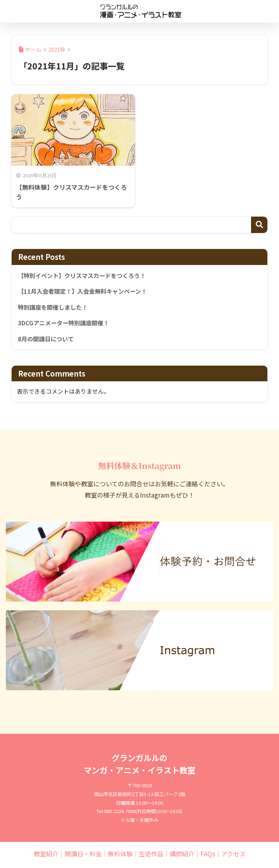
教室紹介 (46, 856)
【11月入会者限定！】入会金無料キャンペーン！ (86, 292)
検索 (259, 225)
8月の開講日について (47, 341)
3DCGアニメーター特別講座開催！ (66, 325)
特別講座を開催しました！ (55, 308)
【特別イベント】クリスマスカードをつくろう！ (86, 276)
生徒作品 (151, 856)
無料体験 (120, 856)
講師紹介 (182, 856)
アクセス (233, 856)
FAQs (208, 856)
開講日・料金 (83, 856)
